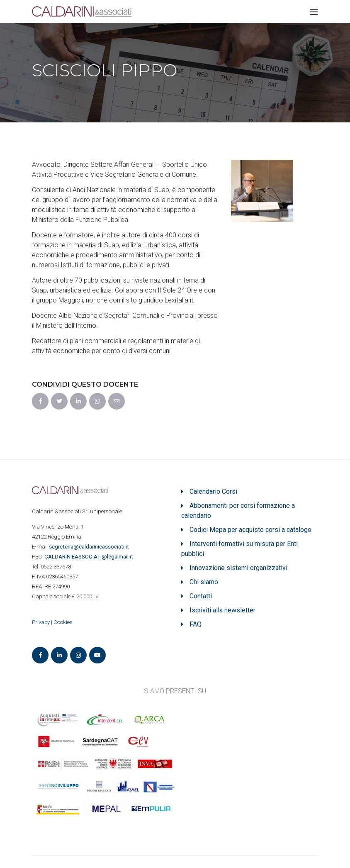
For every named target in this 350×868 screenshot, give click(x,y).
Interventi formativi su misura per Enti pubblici (239, 549)
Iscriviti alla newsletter (222, 610)
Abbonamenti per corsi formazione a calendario (238, 511)
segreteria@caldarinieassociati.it (90, 547)
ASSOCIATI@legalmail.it (90, 557)
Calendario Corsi (213, 491)
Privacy (41, 622)
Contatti (201, 596)
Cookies (63, 622)
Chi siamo (204, 582)
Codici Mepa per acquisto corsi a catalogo (250, 530)
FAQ (196, 624)
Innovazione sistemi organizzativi (238, 568)
